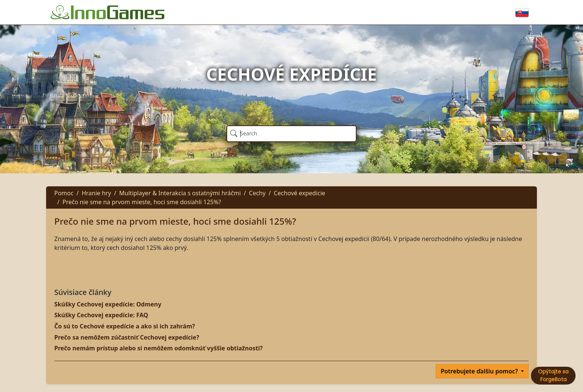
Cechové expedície (299, 193)
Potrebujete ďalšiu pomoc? (480, 371)
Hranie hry (96, 193)
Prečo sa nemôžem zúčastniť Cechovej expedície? (127, 337)
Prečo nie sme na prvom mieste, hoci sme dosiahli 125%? (142, 202)
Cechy (257, 193)
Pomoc (64, 193)
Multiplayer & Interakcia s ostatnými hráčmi (180, 193)
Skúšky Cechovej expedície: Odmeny (108, 304)
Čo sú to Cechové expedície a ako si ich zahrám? (125, 326)
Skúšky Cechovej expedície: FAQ (101, 315)
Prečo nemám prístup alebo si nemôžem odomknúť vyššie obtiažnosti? (159, 348)
